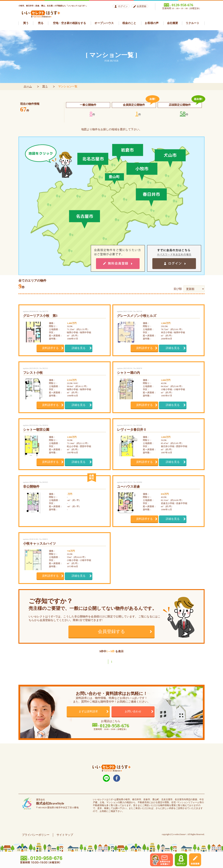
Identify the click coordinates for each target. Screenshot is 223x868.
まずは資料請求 (88, 711)
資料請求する (50, 348)
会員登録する (111, 632)
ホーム (28, 86)
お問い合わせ (133, 711)
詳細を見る (79, 348)
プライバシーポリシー (36, 835)
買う (45, 86)
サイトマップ (65, 835)
